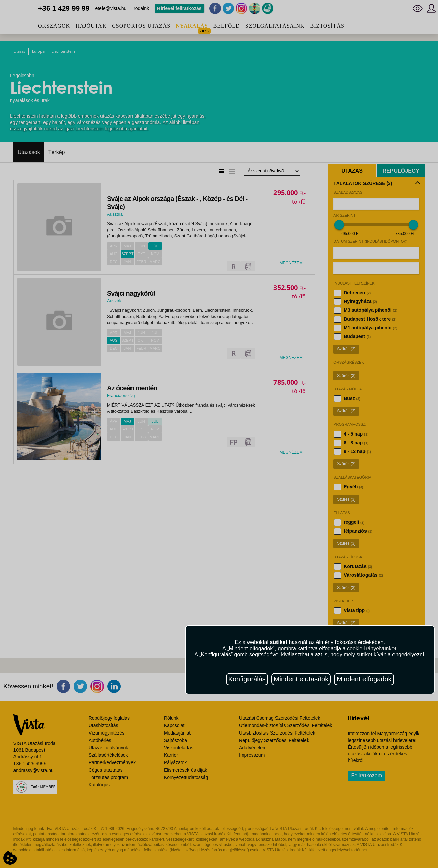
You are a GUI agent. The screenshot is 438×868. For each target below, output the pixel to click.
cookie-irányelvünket (372, 648)
